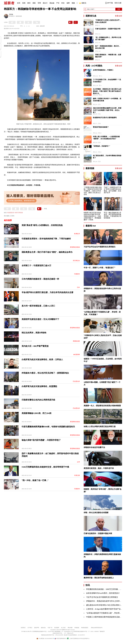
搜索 (119, 9)
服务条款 (43, 628)
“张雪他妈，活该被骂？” (101, 146)
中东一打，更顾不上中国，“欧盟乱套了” (100, 268)
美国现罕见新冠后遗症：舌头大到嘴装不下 (40, 319)
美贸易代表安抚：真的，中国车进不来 (99, 468)
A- (25, 26)
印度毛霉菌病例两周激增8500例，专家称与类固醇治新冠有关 (48, 427)
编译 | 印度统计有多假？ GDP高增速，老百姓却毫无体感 (107, 100)
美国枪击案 (76, 341)
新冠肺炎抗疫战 (75, 247)
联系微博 (57, 628)
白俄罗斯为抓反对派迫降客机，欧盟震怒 (39, 386)
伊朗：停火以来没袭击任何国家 (96, 513)
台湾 (78, 462)
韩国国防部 (11, 213)
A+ (29, 26)
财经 (29, 3)
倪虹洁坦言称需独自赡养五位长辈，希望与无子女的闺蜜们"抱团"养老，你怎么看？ (107, 110)
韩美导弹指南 (19, 213)
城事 (68, 3)
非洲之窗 (77, 475)
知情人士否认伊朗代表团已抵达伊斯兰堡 (100, 427)
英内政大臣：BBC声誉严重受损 (35, 346)
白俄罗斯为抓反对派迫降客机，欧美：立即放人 (42, 359)
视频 (73, 3)
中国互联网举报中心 (61, 639)
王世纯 (11, 15)
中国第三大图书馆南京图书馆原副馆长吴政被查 (105, 617)
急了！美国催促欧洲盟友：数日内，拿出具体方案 (108, 47)
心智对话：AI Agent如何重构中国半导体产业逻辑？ (106, 609)
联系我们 (23, 628)
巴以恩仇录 (76, 381)
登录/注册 (118, 3)
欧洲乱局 (77, 234)
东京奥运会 (76, 261)
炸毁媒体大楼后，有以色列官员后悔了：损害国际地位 (45, 373)
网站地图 (70, 628)
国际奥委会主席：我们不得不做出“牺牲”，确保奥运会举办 (47, 252)
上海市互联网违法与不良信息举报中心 (78, 639)
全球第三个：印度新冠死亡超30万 (36, 265)
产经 (58, 3)
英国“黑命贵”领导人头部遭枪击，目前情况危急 (42, 225)
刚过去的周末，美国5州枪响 (34, 333)
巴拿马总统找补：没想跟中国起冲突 (108, 29)
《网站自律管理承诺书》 (97, 628)
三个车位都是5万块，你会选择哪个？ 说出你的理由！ (107, 81)
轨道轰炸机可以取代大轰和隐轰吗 (105, 118)
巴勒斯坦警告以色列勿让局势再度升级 (38, 400)
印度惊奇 (77, 274)
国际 (34, 3)
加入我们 (63, 628)
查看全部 (119, 16)
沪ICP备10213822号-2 (27, 631)
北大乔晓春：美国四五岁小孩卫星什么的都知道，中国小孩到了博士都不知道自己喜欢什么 (107, 91)
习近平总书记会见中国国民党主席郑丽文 (100, 247)
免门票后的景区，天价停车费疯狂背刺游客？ (107, 157)
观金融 (52, 3)
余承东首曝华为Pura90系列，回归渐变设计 (103, 593)
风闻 (24, 3)
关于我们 (30, 628)
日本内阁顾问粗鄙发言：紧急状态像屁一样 (40, 279)
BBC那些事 (77, 355)
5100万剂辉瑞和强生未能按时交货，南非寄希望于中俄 (45, 467)
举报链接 (77, 628)
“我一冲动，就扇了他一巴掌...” (35, 480)
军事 (39, 3)
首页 (19, 3)
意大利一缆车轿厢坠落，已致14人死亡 (38, 306)
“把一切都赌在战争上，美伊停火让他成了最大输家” (108, 38)
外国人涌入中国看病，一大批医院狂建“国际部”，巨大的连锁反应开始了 (106, 138)
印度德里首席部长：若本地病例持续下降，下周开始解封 (46, 239)
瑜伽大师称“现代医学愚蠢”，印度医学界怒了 (41, 440)
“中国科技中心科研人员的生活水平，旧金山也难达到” (108, 21)
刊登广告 (50, 628)
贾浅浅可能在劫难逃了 (101, 127)
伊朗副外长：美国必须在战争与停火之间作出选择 (106, 601)
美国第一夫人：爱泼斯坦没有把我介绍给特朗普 (102, 406)
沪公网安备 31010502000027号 (45, 639)
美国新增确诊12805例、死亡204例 (36, 413)
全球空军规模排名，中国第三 (103, 70)
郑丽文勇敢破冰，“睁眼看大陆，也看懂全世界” (108, 56)
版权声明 (37, 628)
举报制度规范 (85, 628)
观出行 (45, 3)
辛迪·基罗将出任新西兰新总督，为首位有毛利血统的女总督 (47, 292)
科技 (63, 3)
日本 (78, 287)
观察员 (83, 3)
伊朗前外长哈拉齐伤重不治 (94, 447)
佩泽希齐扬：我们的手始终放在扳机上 (99, 578)
